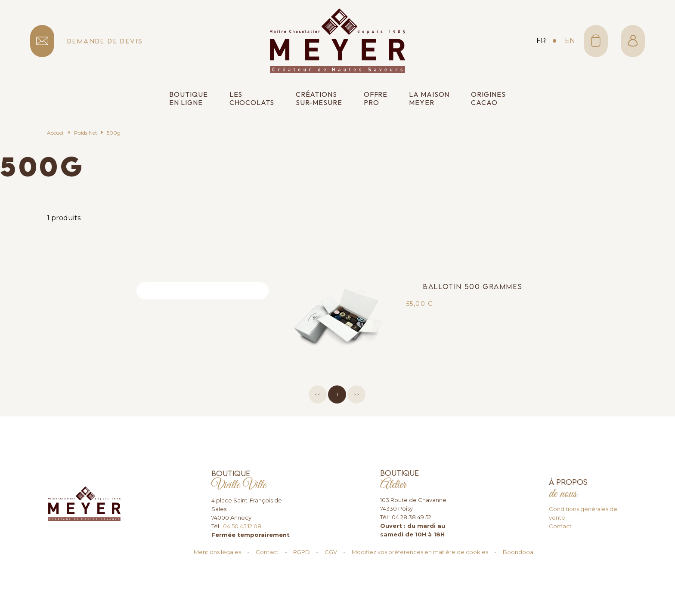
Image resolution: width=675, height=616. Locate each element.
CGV (331, 552)
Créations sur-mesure (319, 99)
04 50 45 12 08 (242, 526)
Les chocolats (252, 99)
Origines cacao (488, 99)
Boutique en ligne (188, 99)
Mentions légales (217, 552)
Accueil (56, 133)
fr (541, 41)
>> (356, 394)
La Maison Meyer (429, 99)
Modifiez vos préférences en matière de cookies (420, 552)
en (570, 41)
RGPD (302, 552)
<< (318, 394)
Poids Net (86, 133)
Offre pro (376, 99)
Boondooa (518, 552)
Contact (560, 526)
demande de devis (105, 41)
